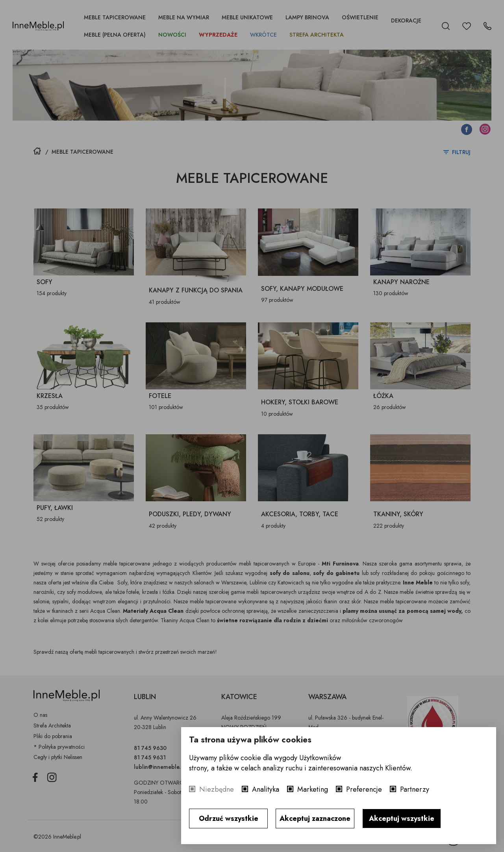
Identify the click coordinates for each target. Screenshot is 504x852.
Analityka (266, 789)
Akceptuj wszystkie (402, 819)
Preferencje (364, 789)
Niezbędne (217, 789)
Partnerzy (415, 789)
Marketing (313, 789)
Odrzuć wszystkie (229, 819)
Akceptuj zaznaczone (315, 819)
